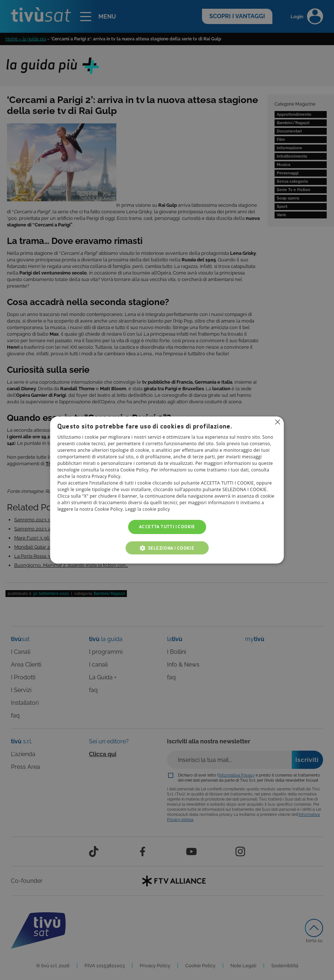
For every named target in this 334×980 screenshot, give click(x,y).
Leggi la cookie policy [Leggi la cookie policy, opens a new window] (147, 509)
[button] (167, 548)
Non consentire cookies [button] (278, 422)
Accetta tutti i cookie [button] (167, 527)
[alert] (167, 490)
